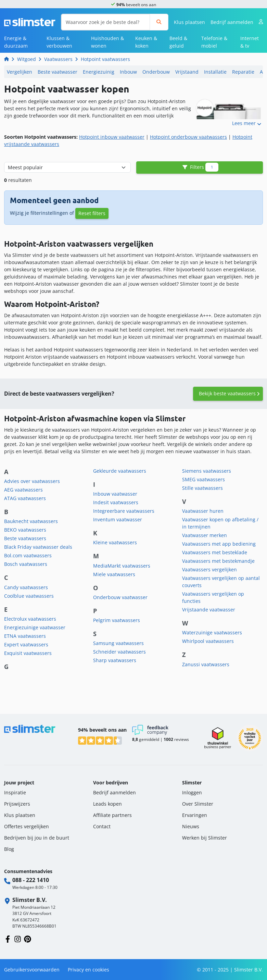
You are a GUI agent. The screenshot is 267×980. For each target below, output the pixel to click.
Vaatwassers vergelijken (209, 569)
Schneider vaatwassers (119, 652)
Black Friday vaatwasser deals (38, 547)
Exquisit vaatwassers (28, 653)
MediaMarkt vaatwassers (122, 566)
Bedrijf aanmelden (232, 22)
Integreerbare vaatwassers (124, 511)
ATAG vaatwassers (25, 498)
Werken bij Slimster (205, 838)
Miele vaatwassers (114, 574)
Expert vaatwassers (26, 644)
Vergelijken (20, 72)
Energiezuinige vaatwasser (35, 627)
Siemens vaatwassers (207, 471)
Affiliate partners (112, 815)
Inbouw (128, 72)
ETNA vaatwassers (25, 636)
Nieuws (191, 826)
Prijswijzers (17, 804)
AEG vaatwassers (23, 490)
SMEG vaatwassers (204, 479)
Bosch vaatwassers (26, 564)
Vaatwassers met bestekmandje (218, 561)
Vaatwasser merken (205, 535)
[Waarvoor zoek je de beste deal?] (106, 22)
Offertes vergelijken (27, 826)
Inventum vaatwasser (118, 519)
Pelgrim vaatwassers (117, 620)
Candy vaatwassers (26, 587)
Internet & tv (250, 42)
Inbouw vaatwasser (115, 494)
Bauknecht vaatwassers (31, 521)
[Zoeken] (159, 22)
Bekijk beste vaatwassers (227, 393)
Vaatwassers (58, 59)
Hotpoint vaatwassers (105, 59)
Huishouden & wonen (107, 42)
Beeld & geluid (178, 42)
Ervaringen (195, 815)
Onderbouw (156, 72)
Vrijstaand (187, 72)
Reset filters (92, 213)
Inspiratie (15, 792)
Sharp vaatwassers (115, 660)
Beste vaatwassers (25, 538)
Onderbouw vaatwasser (120, 597)
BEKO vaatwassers (25, 530)
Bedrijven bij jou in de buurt (37, 838)
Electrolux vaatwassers (30, 619)
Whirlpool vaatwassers (208, 641)
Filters (200, 167)
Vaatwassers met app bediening (219, 544)
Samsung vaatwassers (118, 643)
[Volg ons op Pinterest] (28, 938)
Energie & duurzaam (16, 42)
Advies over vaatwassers (32, 481)
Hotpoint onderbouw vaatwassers (188, 137)
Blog (9, 849)
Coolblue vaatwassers (29, 596)
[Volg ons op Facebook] (8, 938)
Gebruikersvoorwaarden (32, 970)
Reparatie (243, 72)
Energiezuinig (99, 72)
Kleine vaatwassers (115, 542)
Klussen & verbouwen (59, 42)
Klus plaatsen (189, 22)
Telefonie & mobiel (214, 42)
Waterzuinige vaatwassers (212, 632)
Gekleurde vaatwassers (120, 471)
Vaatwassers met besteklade (215, 552)
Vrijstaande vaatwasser (209, 610)
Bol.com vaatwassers (28, 555)
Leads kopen (107, 804)
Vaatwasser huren (203, 511)
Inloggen (192, 792)
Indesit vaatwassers (116, 502)
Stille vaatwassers (202, 488)
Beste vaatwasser (58, 72)
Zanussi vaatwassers (206, 664)
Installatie (215, 72)
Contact (102, 826)
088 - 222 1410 (31, 880)
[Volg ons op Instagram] (18, 938)
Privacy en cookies (88, 970)
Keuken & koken (146, 42)
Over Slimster (198, 804)
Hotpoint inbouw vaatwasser (112, 137)
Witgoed (27, 59)
